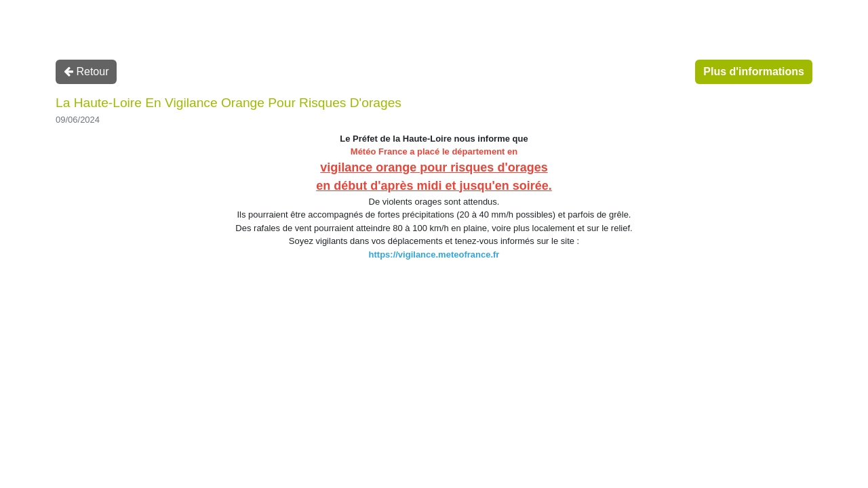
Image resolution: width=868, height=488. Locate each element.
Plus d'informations (754, 72)
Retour (86, 72)
